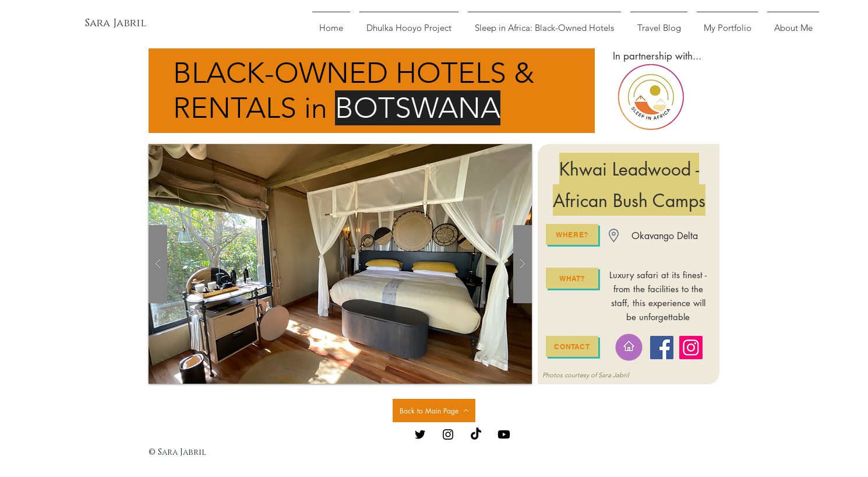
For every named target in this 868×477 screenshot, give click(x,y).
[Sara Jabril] (116, 24)
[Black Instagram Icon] (448, 434)
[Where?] (572, 234)
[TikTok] (476, 434)
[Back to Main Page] (434, 411)
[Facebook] (662, 348)
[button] (340, 264)
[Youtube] (504, 434)
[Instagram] (691, 348)
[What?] (572, 278)
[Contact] (572, 346)
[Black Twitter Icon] (420, 434)
